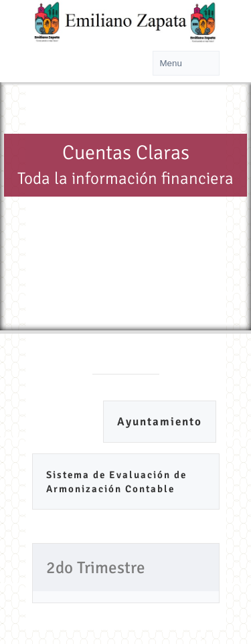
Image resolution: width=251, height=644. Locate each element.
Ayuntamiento (160, 422)
